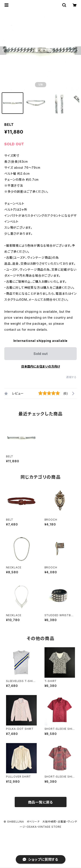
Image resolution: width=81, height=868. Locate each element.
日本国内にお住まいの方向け (41, 366)
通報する (71, 377)
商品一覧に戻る (41, 802)
